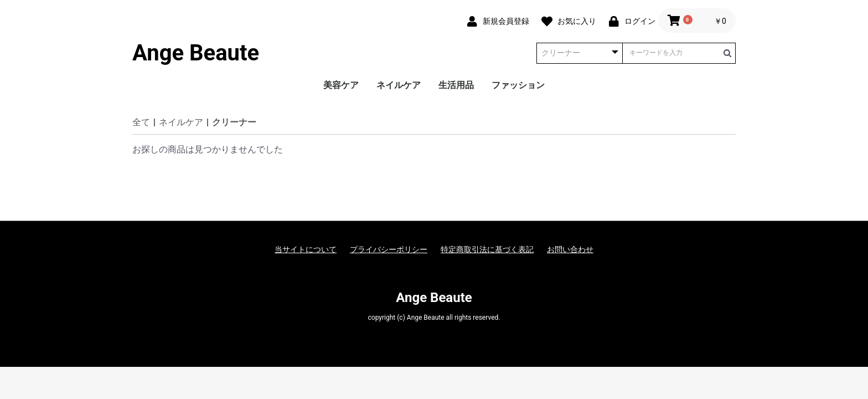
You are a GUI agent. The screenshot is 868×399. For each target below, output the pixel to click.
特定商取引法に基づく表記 (487, 249)
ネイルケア (399, 85)
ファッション (518, 85)
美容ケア (341, 85)
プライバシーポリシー (389, 249)
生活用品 (456, 85)
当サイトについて (306, 249)
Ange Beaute (196, 53)
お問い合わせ (570, 249)
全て (141, 122)
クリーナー (234, 122)
